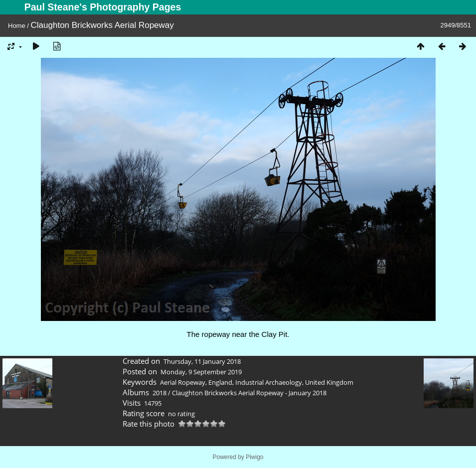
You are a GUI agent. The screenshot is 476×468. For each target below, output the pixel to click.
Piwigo (254, 457)
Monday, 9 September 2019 (201, 372)
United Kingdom (329, 382)
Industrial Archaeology (269, 382)
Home (17, 26)
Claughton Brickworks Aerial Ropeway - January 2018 (249, 393)
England (220, 382)
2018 (159, 393)
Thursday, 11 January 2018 (202, 361)
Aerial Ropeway (183, 382)
